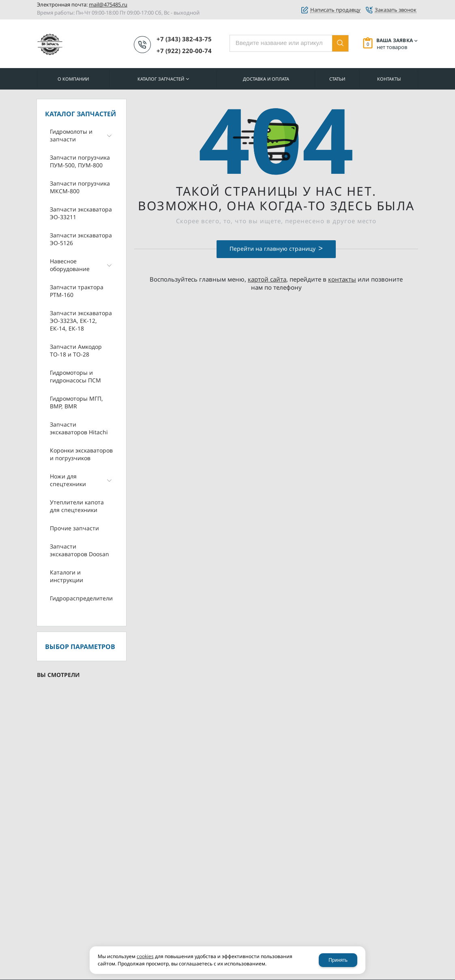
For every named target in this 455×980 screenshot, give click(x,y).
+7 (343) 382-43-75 (184, 39)
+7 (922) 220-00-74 (184, 51)
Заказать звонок (396, 10)
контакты (342, 279)
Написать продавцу (335, 10)
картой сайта (267, 279)
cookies (145, 956)
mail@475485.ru (108, 4)
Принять (338, 960)
